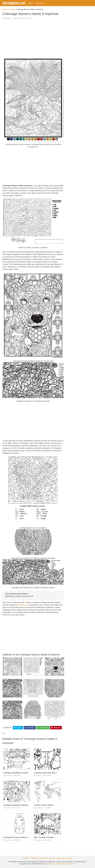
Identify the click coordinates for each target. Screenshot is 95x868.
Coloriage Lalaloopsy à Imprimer (16, 805)
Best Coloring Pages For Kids (66, 864)
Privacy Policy (61, 858)
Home (31, 3)
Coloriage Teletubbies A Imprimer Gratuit (19, 773)
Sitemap (70, 858)
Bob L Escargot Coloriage (44, 837)
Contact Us (26, 858)
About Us (52, 858)
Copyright (34, 858)
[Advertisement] (33, 39)
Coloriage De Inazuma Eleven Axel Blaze (19, 837)
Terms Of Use (43, 858)
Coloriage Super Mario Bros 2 (45, 773)
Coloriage (40, 3)
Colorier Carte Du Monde (44, 805)
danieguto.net (14, 3)
